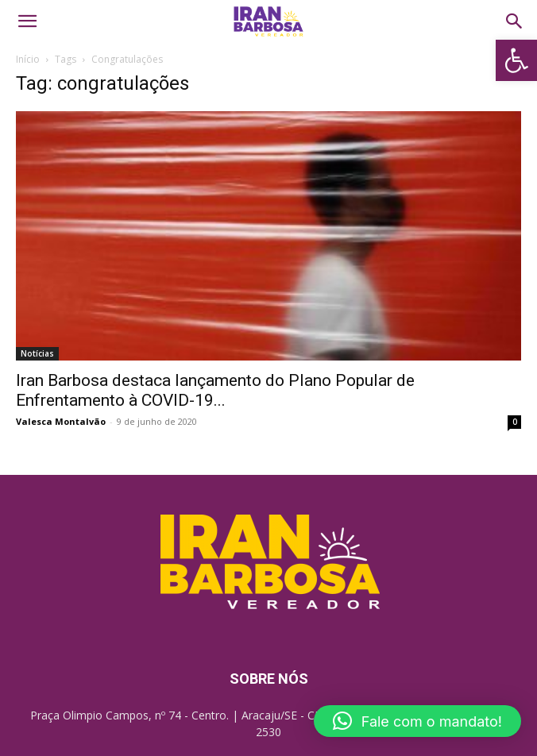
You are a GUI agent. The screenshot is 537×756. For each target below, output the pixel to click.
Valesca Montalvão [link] (61, 421)
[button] (417, 721)
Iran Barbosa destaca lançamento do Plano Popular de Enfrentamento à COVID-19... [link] (215, 390)
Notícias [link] (37, 353)
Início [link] (28, 59)
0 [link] (515, 422)
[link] (516, 60)
